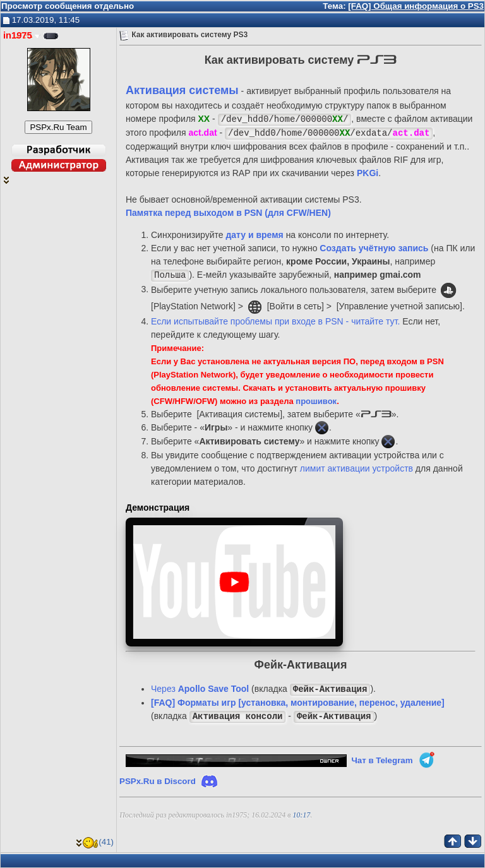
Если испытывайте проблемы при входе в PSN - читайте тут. (275, 321)
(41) (95, 842)
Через (200, 689)
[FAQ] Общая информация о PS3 (416, 6)
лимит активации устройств (356, 468)
